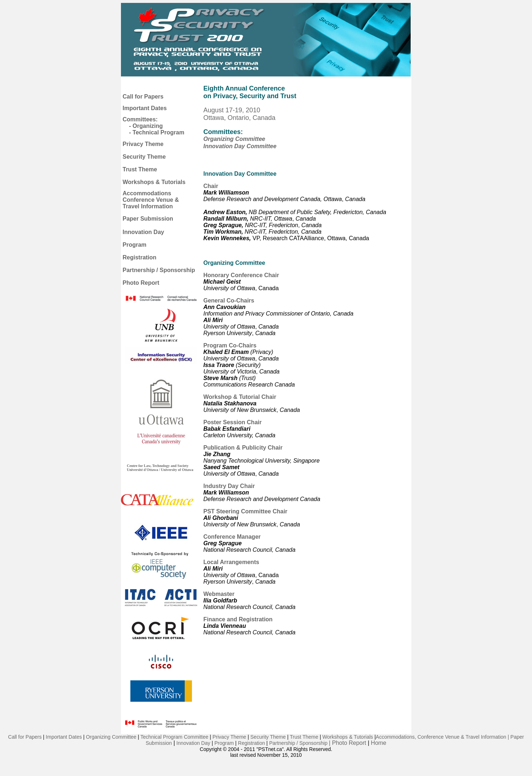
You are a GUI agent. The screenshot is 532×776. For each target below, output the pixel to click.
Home (379, 743)
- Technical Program (157, 132)
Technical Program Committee (175, 737)
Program (135, 245)
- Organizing (146, 126)
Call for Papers (143, 97)
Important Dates (145, 108)
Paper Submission (148, 219)
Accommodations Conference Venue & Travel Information (151, 200)
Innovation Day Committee (240, 146)
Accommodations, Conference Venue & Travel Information (441, 737)
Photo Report (141, 283)
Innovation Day (144, 232)
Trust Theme (140, 169)
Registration (140, 257)
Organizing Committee (234, 139)
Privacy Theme (143, 144)
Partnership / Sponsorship (159, 270)
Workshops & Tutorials (154, 182)
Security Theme (144, 157)
